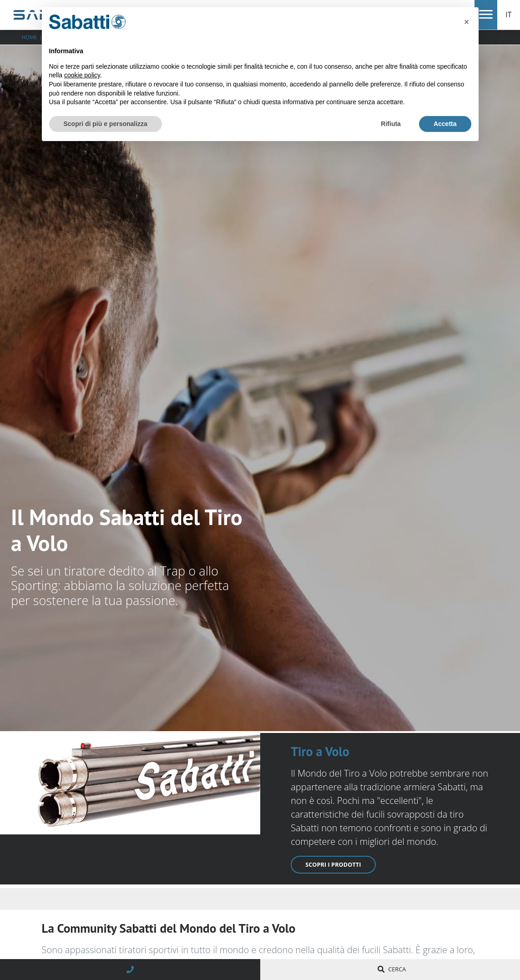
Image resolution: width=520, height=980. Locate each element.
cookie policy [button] (82, 75)
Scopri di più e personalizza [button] (106, 124)
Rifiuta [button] (391, 124)
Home (29, 37)
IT (508, 15)
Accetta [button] (445, 124)
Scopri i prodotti (333, 864)
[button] (467, 22)
